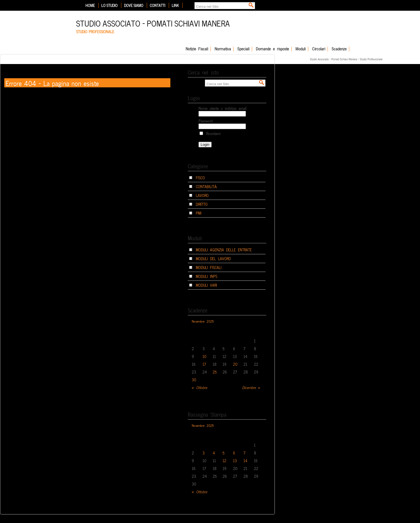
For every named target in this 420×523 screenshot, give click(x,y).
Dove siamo (134, 5)
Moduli (301, 49)
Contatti (157, 5)
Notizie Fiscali (197, 49)
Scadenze (339, 49)
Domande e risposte (272, 49)
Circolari (319, 49)
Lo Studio (109, 5)
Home (90, 5)
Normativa (223, 49)
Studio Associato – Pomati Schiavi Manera (153, 23)
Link (175, 5)
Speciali (243, 49)
